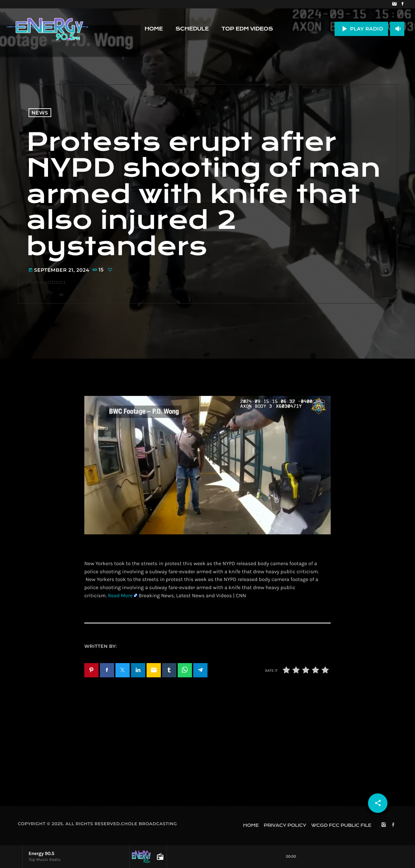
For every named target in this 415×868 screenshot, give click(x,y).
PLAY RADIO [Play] (361, 29)
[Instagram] (394, 4)
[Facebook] (403, 4)
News (40, 113)
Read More (120, 596)
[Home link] (47, 29)
